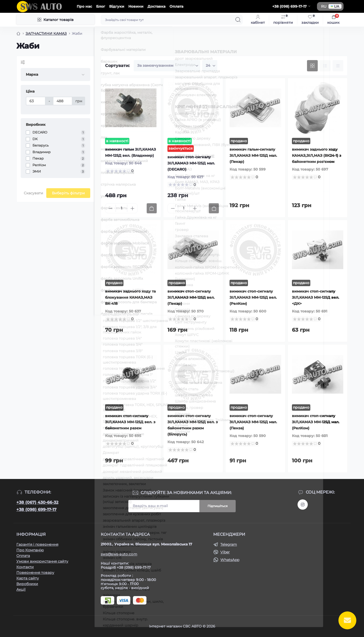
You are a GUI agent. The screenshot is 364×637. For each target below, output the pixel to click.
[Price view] (338, 66)
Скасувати (33, 193)
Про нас (84, 6)
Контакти (25, 567)
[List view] (325, 66)
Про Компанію (30, 550)
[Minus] (110, 208)
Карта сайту (28, 578)
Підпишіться (218, 506)
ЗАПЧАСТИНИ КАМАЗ (46, 33)
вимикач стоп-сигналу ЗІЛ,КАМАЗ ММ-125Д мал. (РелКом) (316, 422)
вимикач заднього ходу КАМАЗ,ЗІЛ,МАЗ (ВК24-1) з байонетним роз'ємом (317, 155)
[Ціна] (36, 101)
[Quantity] (121, 208)
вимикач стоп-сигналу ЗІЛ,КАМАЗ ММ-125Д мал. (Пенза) (253, 422)
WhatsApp (230, 560)
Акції (21, 589)
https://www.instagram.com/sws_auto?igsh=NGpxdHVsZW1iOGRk (303, 505)
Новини (136, 6)
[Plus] (132, 208)
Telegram (229, 544)
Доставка (156, 6)
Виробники (27, 584)
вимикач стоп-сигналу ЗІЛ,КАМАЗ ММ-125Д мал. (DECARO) (191, 163)
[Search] (238, 20)
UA (335, 6)
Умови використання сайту (42, 561)
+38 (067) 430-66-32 (37, 502)
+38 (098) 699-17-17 (36, 510)
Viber (225, 552)
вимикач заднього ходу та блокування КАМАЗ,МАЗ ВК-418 (130, 297)
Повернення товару (35, 573)
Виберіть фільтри (68, 193)
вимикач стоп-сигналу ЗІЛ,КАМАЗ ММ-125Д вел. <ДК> (316, 297)
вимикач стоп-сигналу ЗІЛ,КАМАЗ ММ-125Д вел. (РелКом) (253, 297)
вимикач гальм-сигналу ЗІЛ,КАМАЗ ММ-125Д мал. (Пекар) (253, 155)
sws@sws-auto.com (119, 554)
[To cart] (152, 208)
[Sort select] (167, 66)
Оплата (176, 6)
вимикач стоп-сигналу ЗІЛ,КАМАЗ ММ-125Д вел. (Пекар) (191, 297)
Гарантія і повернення (37, 544)
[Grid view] (312, 66)
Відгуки (117, 6)
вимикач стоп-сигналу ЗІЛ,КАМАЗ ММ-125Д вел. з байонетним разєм (130, 422)
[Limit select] (210, 66)
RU (324, 6)
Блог (101, 6)
